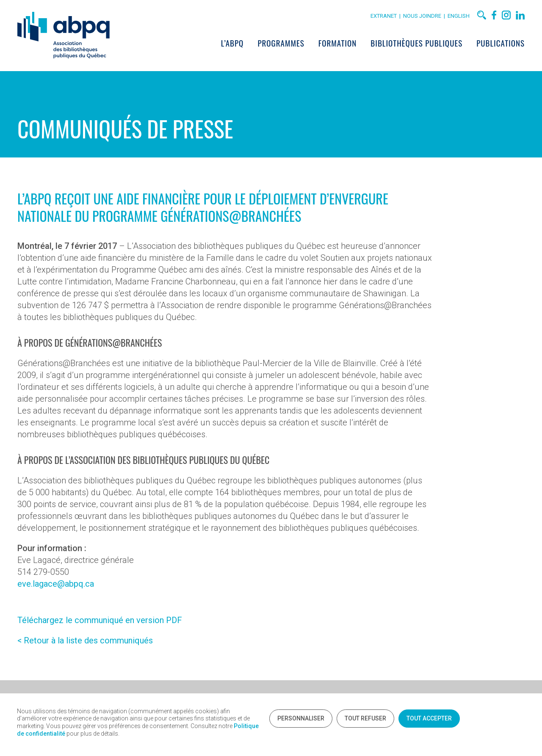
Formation (337, 43)
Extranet (384, 16)
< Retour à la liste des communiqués (85, 640)
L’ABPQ (232, 43)
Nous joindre (423, 16)
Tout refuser (365, 718)
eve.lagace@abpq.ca (56, 584)
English (459, 16)
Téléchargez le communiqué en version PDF (100, 620)
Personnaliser (301, 718)
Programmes (281, 43)
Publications (501, 43)
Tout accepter (429, 718)
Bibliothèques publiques (416, 43)
